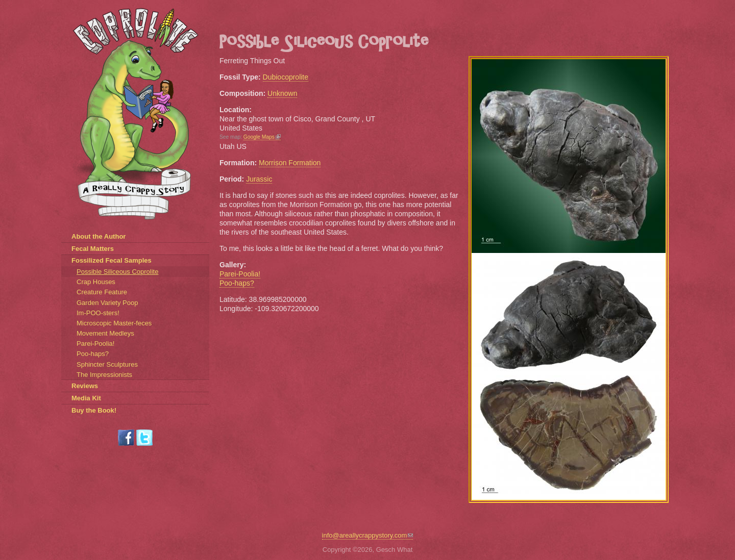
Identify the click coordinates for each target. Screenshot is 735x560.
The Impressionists (104, 375)
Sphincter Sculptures (107, 364)
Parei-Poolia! (240, 274)
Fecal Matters (93, 249)
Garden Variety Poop (107, 303)
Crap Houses (96, 282)
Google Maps (262, 137)
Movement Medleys (105, 333)
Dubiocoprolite (286, 77)
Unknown (282, 93)
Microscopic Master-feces (114, 323)
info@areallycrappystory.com (368, 535)
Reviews (85, 386)
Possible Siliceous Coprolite (117, 272)
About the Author (99, 236)
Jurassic (259, 179)
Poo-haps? (237, 283)
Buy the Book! (94, 410)
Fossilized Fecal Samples (112, 260)
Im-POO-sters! (98, 313)
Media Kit (86, 398)
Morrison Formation (290, 163)
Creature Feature (102, 292)
